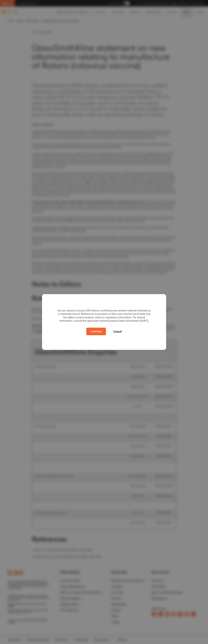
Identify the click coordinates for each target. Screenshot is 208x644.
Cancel (118, 331)
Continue (96, 331)
